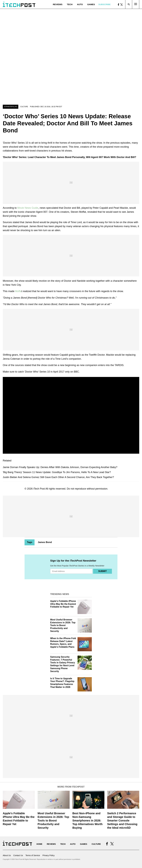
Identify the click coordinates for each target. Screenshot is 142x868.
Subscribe (104, 4)
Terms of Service (33, 855)
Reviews (58, 4)
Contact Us (18, 855)
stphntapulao (11, 107)
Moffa (18, 291)
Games (91, 4)
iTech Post (39, 489)
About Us (7, 855)
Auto (80, 4)
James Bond (45, 542)
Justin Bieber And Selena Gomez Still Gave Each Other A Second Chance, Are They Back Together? (58, 477)
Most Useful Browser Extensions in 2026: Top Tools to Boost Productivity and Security (63, 625)
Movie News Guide (28, 208)
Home (39, 844)
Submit (102, 571)
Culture (24, 107)
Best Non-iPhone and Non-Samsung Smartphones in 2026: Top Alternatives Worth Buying (87, 821)
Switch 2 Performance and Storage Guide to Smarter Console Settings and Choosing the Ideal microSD (122, 821)
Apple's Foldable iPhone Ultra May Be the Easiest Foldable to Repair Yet (63, 604)
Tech (70, 4)
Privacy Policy (48, 855)
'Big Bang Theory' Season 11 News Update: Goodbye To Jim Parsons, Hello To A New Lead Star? (57, 472)
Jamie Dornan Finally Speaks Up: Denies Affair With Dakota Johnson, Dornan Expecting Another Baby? (60, 467)
